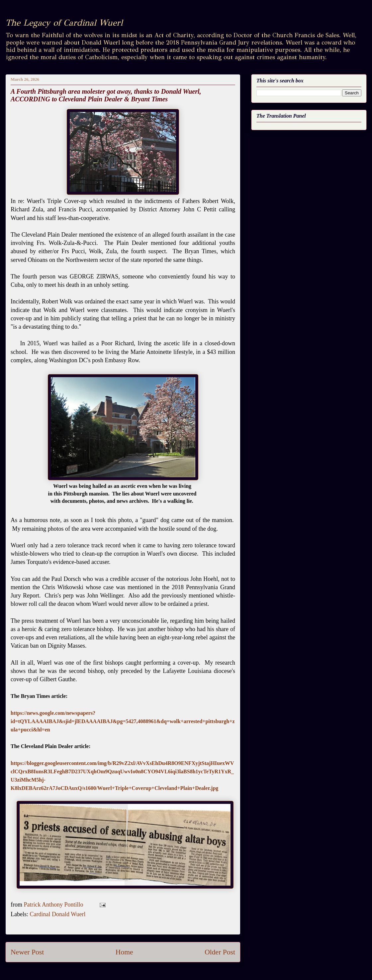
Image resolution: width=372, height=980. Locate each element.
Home (124, 952)
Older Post (220, 952)
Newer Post (27, 952)
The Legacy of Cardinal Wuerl (64, 23)
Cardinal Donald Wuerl (57, 914)
